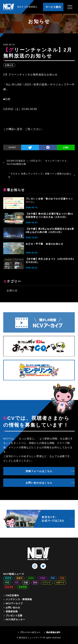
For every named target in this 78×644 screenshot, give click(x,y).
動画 (35, 583)
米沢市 (8, 578)
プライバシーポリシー (30, 632)
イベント (47, 583)
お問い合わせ (13, 608)
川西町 (42, 578)
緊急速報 (9, 587)
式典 (17, 583)
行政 (26, 583)
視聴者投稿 (12, 611)
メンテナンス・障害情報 (19, 599)
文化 (62, 578)
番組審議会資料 (53, 632)
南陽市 (19, 578)
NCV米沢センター (15, 619)
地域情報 (23, 587)
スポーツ (60, 583)
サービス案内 (53, 7)
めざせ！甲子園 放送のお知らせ (44, 244)
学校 (7, 583)
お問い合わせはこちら (39, 483)
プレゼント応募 (14, 616)
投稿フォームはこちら (39, 471)
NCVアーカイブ (14, 603)
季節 (53, 578)
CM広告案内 (12, 595)
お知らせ (9, 65)
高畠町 (31, 578)
